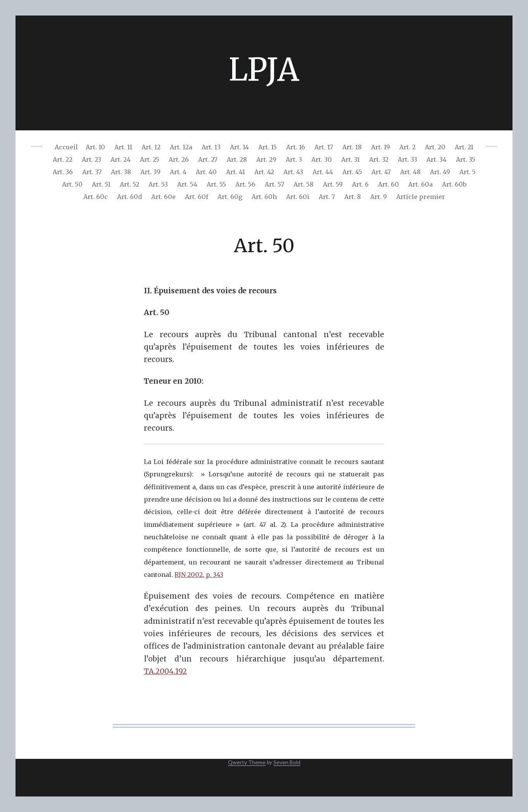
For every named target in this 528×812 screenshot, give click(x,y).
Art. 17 (324, 147)
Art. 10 (95, 147)
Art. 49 (440, 172)
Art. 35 (466, 159)
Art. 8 (353, 197)
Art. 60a (420, 184)
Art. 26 (179, 159)
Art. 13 (211, 147)
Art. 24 (121, 159)
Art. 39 (150, 172)
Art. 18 (352, 147)
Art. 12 (151, 147)
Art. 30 (322, 159)
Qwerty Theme (247, 762)
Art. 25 (150, 159)
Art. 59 (333, 184)
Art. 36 (63, 172)
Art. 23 (91, 159)
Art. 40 (206, 172)
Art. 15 (267, 147)
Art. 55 (216, 184)
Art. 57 (274, 184)
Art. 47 (381, 172)
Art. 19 (380, 147)
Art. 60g (230, 197)
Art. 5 (468, 172)
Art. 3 (294, 159)
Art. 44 (323, 172)
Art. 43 (293, 172)
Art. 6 (360, 184)
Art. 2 (407, 147)
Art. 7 (327, 197)
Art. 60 (388, 184)
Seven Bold (287, 762)
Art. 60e (163, 197)
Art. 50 (72, 184)
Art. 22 (63, 159)
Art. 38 (121, 172)
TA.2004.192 (165, 671)
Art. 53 (158, 184)
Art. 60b (454, 184)
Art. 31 (350, 159)
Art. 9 (379, 197)
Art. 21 (464, 147)
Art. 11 (123, 147)
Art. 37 (92, 172)
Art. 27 (208, 159)
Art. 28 (237, 159)
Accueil (66, 147)
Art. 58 (304, 184)
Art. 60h (264, 197)
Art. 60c (96, 197)
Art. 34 (437, 159)
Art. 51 (101, 184)
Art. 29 (266, 159)
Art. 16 (296, 147)
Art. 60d (129, 197)
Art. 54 (187, 184)
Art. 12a (181, 147)
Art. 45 (352, 172)
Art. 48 (410, 172)
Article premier (421, 197)
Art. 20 (435, 147)
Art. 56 (245, 184)
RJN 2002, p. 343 (199, 575)
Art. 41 (236, 172)
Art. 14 (239, 147)
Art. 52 (129, 184)
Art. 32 (379, 159)
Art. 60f (197, 197)
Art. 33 (407, 159)
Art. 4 (178, 172)
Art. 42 (264, 172)
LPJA (264, 70)
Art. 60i (298, 197)
